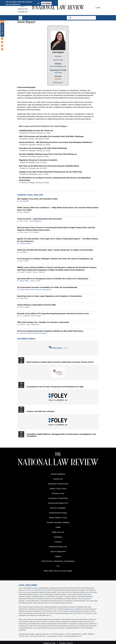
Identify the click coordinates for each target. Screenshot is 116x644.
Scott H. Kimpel (24, 307)
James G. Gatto (35, 281)
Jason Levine (24, 232)
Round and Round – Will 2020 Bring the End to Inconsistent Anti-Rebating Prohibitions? (56, 142)
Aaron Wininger (24, 212)
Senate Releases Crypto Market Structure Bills (37, 305)
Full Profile (58, 73)
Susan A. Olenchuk (39, 272)
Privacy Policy (43, 590)
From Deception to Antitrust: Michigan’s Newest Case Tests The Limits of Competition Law (55, 259)
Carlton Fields (58, 60)
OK (39, 3)
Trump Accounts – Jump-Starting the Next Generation (40, 219)
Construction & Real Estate (58, 498)
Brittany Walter (24, 281)
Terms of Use (32, 590)
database (35, 592)
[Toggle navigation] (20, 18)
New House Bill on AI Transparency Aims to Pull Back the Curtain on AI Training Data (53, 279)
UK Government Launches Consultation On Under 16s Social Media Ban (47, 287)
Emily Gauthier (24, 201)
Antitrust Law (58, 479)
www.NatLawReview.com (81, 592)
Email (59, 79)
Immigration (58, 537)
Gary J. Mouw (24, 261)
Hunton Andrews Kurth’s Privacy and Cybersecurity (36, 290)
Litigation (58, 556)
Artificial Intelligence (58, 474)
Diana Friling (24, 298)
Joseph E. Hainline (25, 272)
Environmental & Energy (58, 513)
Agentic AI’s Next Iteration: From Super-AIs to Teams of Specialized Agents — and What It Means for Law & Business (58, 240)
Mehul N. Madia (36, 316)
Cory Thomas (24, 221)
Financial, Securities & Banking (58, 522)
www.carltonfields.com (58, 66)
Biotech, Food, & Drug (58, 489)
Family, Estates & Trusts (58, 518)
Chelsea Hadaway (25, 243)
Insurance (58, 542)
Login (98, 7)
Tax (58, 566)
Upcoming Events (26, 339)
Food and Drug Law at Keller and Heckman (33, 333)
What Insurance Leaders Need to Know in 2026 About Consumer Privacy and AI (60, 362)
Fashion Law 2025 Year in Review (40, 411)
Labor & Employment (58, 551)
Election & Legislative (58, 508)
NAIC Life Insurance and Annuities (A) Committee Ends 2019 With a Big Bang (51, 136)
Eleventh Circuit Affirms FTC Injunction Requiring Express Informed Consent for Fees (53, 314)
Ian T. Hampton (34, 232)
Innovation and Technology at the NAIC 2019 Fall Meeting (43, 148)
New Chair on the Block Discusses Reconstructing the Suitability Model (49, 166)
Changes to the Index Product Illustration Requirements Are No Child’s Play (51, 172)
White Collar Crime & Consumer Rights (58, 571)
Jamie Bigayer (58, 52)
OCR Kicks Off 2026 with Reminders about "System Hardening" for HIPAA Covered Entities (55, 250)
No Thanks (46, 3)
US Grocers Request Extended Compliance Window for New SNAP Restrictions (50, 331)
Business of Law (58, 493)
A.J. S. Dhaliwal (25, 316)
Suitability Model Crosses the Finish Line (36, 130)
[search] (84, 18)
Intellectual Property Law (58, 547)
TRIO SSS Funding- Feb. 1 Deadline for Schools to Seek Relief (43, 322)
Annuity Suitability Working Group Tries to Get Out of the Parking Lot (48, 154)
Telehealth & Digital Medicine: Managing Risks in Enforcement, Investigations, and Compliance (61, 435)
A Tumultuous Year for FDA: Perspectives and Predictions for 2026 (55, 387)
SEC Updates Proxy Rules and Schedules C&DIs (37, 199)
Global (58, 527)
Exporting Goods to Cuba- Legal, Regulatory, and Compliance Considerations (50, 296)
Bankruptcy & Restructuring (58, 484)
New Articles (2, 30)
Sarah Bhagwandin (35, 221)
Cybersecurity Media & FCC (58, 503)
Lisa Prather (23, 252)
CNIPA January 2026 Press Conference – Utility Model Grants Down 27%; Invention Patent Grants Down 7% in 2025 (58, 209)
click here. (79, 636)
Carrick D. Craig (25, 325)
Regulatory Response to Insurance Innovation (38, 160)
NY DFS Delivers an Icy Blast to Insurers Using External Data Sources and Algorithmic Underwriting (55, 179)
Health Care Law (58, 532)
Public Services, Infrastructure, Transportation (58, 561)
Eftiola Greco (35, 325)
